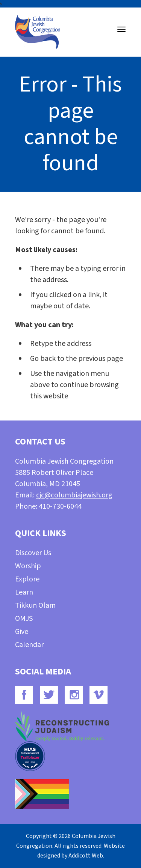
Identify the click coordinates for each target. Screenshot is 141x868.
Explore (27, 579)
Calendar (29, 645)
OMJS (24, 619)
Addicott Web (86, 856)
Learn (24, 592)
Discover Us (33, 553)
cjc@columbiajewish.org (74, 495)
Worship (28, 566)
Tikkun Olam (35, 605)
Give (22, 632)
